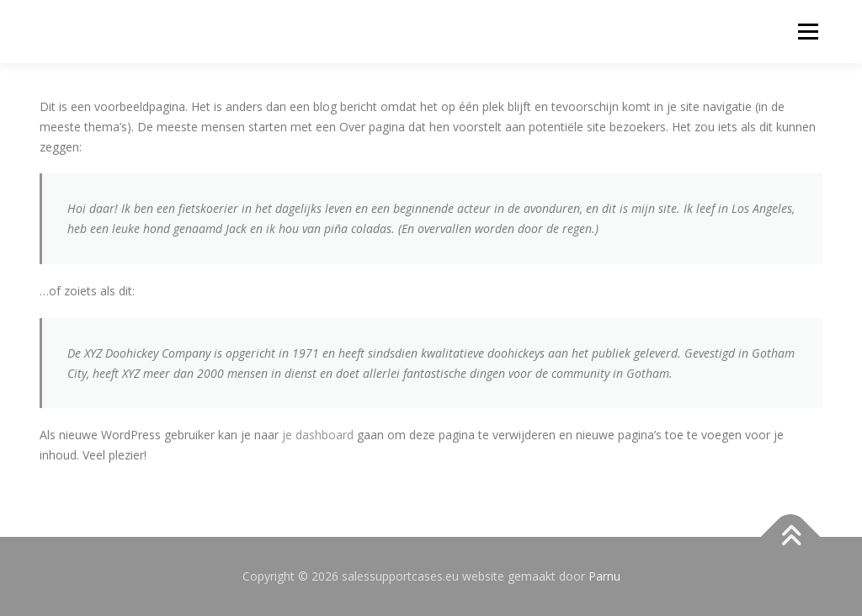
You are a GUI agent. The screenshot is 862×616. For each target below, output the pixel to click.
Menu (808, 32)
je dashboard (318, 435)
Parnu (604, 576)
